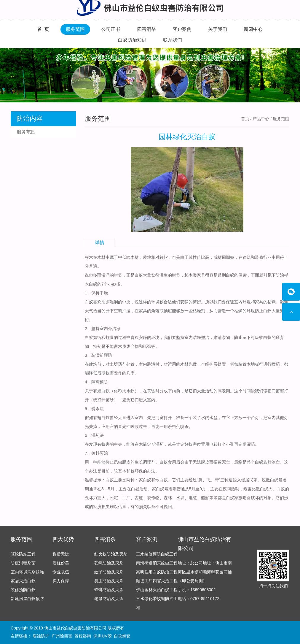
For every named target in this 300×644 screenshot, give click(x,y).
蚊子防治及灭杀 (109, 572)
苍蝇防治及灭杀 (109, 563)
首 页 (43, 29)
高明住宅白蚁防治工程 (157, 572)
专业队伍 (61, 572)
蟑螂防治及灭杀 (109, 590)
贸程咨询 (83, 636)
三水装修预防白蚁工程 (157, 554)
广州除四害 (62, 636)
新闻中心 (253, 29)
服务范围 (75, 29)
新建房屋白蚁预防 (27, 599)
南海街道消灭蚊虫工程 (157, 563)
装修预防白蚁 (23, 590)
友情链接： (21, 636)
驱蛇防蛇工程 (23, 554)
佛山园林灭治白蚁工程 (157, 590)
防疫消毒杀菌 (23, 563)
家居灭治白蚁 (23, 581)
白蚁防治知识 (132, 40)
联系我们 (173, 40)
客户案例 (182, 29)
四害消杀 (146, 29)
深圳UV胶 (102, 636)
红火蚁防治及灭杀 (111, 554)
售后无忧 (61, 554)
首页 (245, 119)
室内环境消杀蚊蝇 (27, 572)
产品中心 (261, 119)
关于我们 (218, 29)
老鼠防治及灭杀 (109, 599)
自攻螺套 (122, 636)
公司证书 (111, 29)
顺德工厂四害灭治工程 (157, 581)
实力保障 (61, 581)
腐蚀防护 (41, 636)
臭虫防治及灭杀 (109, 581)
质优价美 (61, 563)
